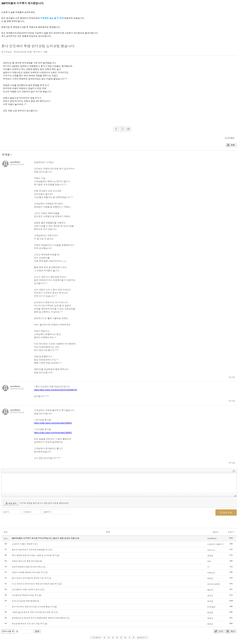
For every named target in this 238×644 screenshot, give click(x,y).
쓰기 (218, 631)
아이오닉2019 (213, 584)
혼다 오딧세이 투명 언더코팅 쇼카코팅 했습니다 (38, 46)
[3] (40, 561)
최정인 (210, 578)
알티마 (210, 590)
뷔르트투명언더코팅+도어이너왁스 (27, 567)
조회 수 (231, 532)
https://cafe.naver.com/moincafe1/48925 (53, 433)
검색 (37, 631)
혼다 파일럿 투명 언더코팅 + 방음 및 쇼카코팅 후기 (34, 555)
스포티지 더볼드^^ (216, 544)
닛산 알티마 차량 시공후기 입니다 (26, 590)
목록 (230, 145)
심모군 (210, 596)
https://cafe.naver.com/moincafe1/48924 (53, 423)
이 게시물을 (229, 138)
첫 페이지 (96, 637)
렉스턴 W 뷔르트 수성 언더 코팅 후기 (28, 624)
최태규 (210, 624)
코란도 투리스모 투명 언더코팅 (25, 561)
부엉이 (210, 618)
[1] (36, 544)
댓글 (232, 377)
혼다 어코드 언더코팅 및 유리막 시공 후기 (30, 578)
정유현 (210, 613)
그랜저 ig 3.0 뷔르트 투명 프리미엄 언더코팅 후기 (33, 612)
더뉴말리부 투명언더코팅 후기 (25, 595)
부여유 (210, 601)
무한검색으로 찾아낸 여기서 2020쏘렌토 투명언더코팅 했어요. (39, 618)
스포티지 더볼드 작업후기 (23, 544)
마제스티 (211, 573)
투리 (209, 561)
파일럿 (210, 556)
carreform (15, 162)
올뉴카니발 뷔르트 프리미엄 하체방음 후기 (30, 550)
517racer (8, 52)
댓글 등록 (226, 513)
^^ (208, 567)
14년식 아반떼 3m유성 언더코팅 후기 (28, 572)
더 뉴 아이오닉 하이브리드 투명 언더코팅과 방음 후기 (35, 584)
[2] (58, 555)
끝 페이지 (142, 637)
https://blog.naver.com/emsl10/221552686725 (56, 390)
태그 (230, 631)
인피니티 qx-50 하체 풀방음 (24, 601)
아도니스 (211, 550)
